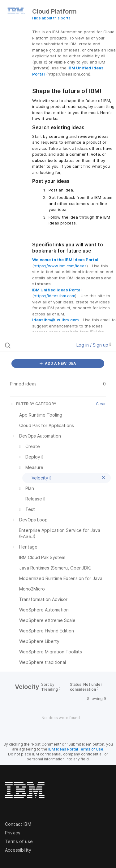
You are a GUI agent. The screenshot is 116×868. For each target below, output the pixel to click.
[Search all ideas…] (37, 345)
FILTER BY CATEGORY (33, 404)
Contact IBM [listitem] (18, 824)
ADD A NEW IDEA (58, 363)
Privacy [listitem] (13, 833)
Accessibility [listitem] (18, 850)
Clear (101, 404)
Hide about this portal (52, 18)
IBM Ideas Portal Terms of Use (76, 749)
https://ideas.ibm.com (54, 296)
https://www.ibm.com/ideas (60, 266)
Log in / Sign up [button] (94, 345)
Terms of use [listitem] (19, 841)
